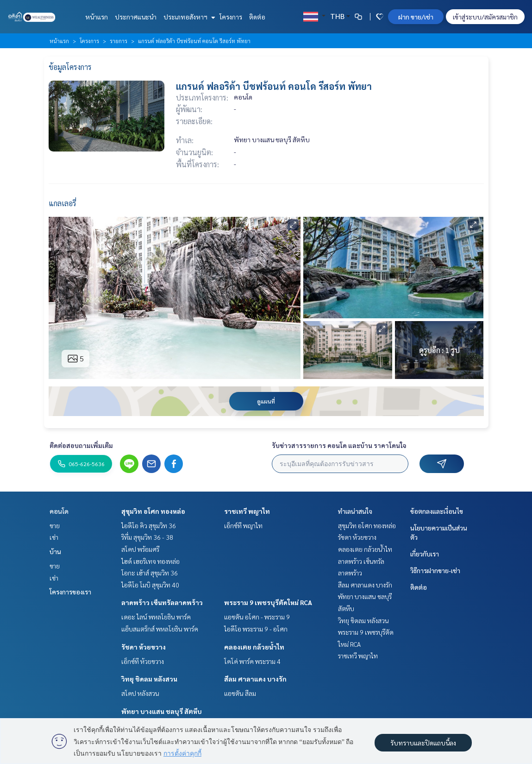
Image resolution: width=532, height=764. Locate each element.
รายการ (119, 41)
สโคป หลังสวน (140, 693)
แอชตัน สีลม (240, 693)
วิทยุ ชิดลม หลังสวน (149, 679)
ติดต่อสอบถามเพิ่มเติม (81, 445)
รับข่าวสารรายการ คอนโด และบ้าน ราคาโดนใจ (339, 445)
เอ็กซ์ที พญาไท (243, 525)
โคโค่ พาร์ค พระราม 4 (252, 661)
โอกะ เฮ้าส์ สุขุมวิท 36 (150, 573)
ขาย (55, 525)
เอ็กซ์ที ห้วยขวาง (143, 661)
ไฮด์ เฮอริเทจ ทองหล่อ (150, 561)
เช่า (54, 537)
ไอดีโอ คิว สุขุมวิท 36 (149, 525)
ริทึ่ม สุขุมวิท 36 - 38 (147, 537)
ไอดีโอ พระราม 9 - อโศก (256, 629)
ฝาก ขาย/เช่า (416, 17)
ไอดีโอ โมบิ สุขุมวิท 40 (150, 585)
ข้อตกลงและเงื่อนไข (437, 511)
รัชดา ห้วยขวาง (144, 647)
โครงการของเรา (70, 592)
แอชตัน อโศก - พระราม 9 (257, 617)
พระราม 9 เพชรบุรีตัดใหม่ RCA (268, 602)
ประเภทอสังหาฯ (188, 17)
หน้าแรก (97, 17)
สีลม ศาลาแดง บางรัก (255, 679)
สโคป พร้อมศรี (140, 549)
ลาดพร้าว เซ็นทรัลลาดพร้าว (162, 602)
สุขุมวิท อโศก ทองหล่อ (153, 511)
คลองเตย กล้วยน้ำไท (254, 647)
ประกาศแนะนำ (136, 17)
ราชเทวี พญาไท (247, 511)
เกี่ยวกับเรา (425, 554)
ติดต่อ (257, 17)
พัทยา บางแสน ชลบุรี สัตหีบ (162, 711)
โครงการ (231, 17)
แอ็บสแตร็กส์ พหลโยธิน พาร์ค (160, 629)
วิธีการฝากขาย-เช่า (435, 570)
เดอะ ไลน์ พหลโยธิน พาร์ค (156, 617)
